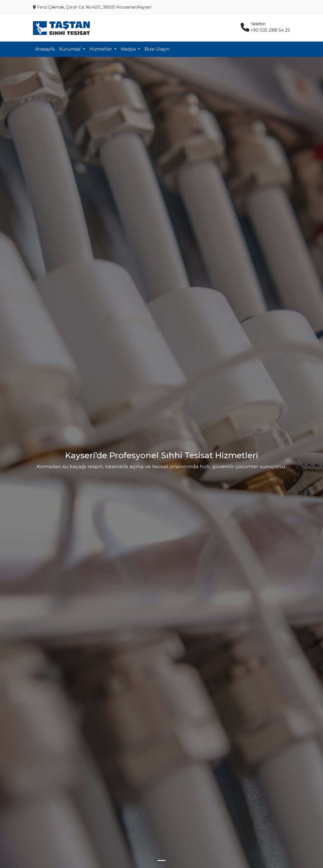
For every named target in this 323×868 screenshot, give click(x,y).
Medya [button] (129, 49)
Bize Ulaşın (157, 49)
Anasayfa (45, 49)
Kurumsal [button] (70, 49)
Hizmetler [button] (101, 49)
